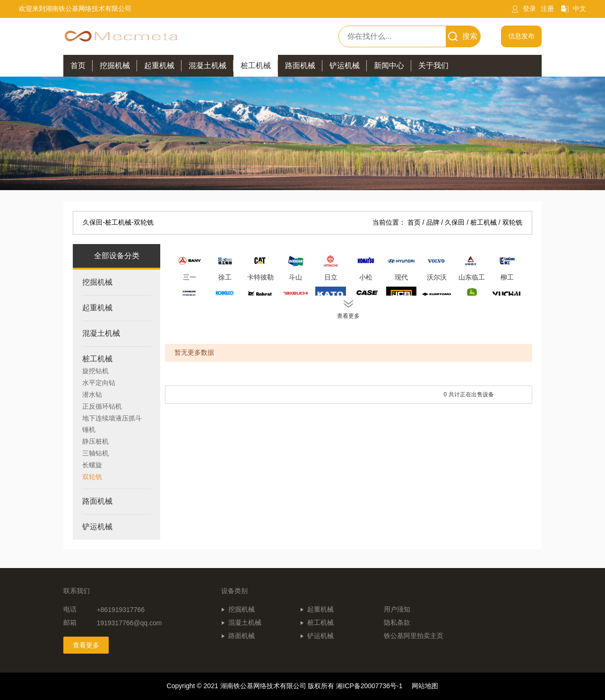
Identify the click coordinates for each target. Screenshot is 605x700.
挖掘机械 (242, 609)
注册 (547, 9)
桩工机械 (320, 622)
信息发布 (521, 36)
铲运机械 (320, 636)
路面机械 (242, 636)
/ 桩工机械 (483, 222)
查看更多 (86, 645)
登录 (529, 9)
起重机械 (320, 609)
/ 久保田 (454, 222)
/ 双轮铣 (510, 222)
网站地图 (425, 686)
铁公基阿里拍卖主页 (414, 636)
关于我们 (433, 66)
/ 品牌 (432, 222)
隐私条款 (397, 622)
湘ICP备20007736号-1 (369, 686)
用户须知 (397, 609)
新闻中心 (389, 66)
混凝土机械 (245, 622)
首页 (78, 66)
